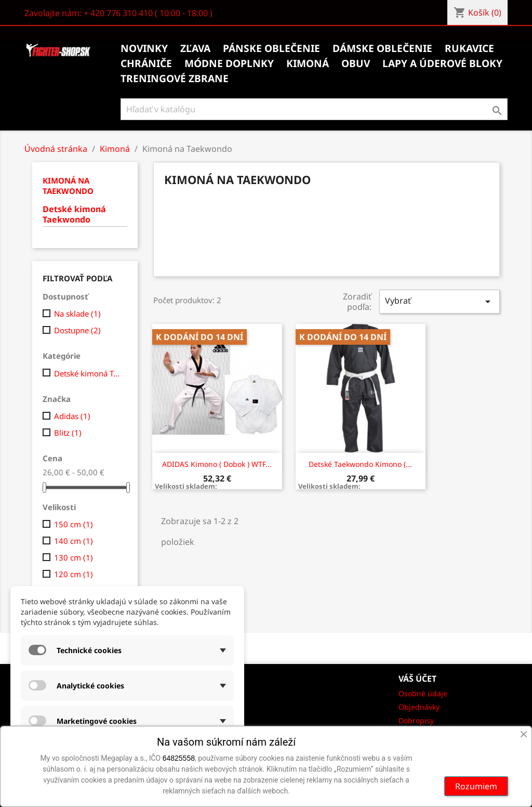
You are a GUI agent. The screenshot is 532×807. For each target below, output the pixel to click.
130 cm (74, 557)
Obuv (356, 63)
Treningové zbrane (175, 79)
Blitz (68, 433)
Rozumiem (476, 786)
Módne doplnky (229, 63)
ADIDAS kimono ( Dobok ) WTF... (217, 464)
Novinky (144, 48)
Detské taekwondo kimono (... (360, 464)
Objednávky (419, 707)
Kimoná (308, 63)
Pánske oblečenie (271, 48)
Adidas (72, 416)
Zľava (195, 48)
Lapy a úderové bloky (442, 63)
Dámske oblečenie (382, 48)
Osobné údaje (423, 693)
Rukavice (469, 48)
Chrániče (146, 63)
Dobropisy (416, 720)
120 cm (74, 574)
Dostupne (77, 330)
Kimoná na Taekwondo (68, 186)
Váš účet (417, 679)
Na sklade (77, 314)
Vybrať (440, 301)
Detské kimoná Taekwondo (74, 214)
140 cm (74, 541)
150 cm (74, 524)
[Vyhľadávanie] (314, 109)
